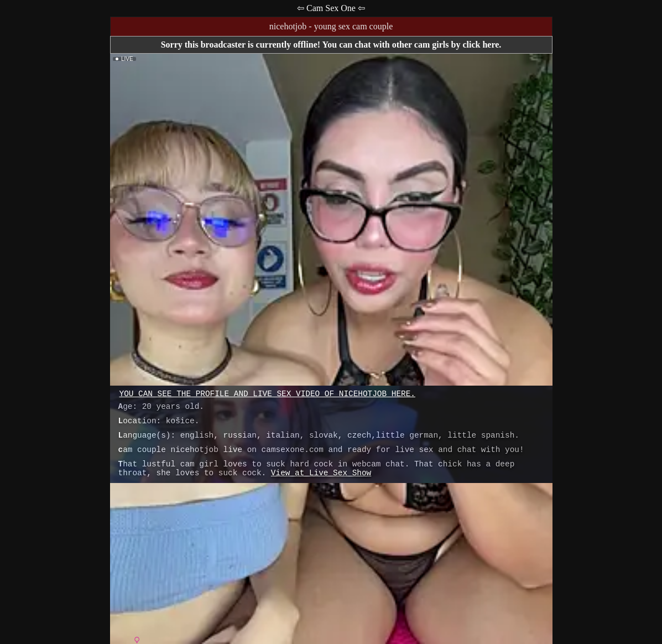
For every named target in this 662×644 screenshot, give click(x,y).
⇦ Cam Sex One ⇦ (331, 8)
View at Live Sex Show (321, 473)
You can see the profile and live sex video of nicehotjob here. (267, 394)
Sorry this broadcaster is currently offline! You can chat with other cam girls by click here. (331, 45)
